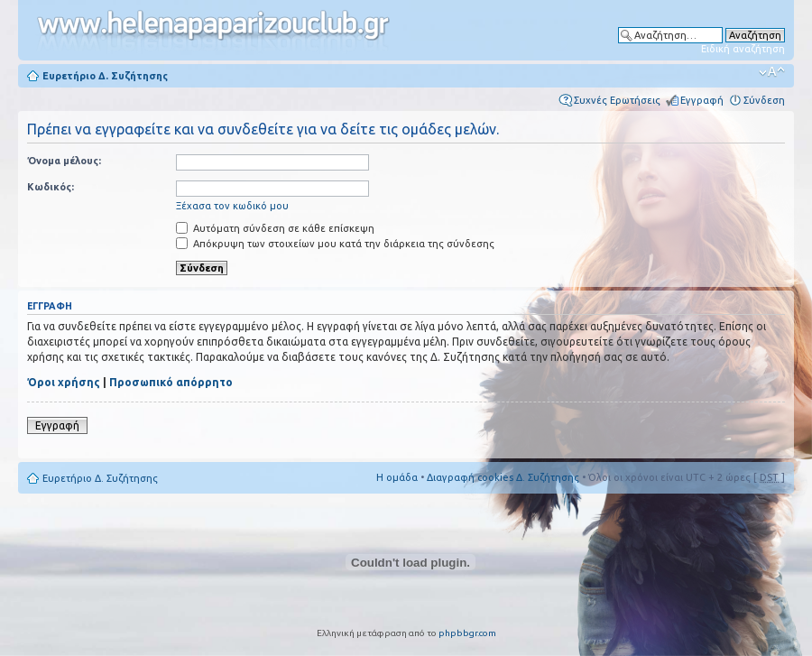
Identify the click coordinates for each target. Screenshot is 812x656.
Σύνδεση (764, 100)
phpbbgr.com (467, 633)
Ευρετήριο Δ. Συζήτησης (105, 76)
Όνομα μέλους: (64, 161)
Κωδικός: (51, 187)
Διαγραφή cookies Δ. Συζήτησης (503, 477)
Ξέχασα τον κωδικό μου (232, 206)
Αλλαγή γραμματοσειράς (772, 72)
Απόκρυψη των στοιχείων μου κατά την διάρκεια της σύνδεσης (335, 244)
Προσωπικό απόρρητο (171, 382)
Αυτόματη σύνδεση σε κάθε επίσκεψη (275, 228)
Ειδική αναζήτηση (743, 49)
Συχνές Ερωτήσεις (617, 100)
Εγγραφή (702, 100)
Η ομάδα (397, 477)
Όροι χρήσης (64, 382)
